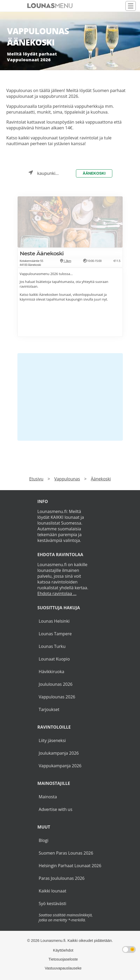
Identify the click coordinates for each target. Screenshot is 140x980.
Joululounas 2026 (56, 684)
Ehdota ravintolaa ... (57, 593)
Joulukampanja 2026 (59, 753)
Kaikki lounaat (53, 891)
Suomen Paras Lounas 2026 (66, 853)
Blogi (44, 840)
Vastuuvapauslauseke (63, 968)
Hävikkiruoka (52, 672)
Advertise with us (55, 809)
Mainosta (48, 797)
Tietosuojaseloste (63, 959)
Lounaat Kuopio (54, 659)
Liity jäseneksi (52, 740)
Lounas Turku (52, 646)
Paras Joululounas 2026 (62, 878)
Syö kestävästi (52, 903)
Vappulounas (67, 479)
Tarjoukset (49, 709)
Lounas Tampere (55, 634)
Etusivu (36, 479)
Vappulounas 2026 (57, 697)
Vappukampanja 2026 (60, 766)
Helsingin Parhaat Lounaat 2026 (70, 866)
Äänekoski (94, 173)
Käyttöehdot (63, 950)
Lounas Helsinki (54, 621)
